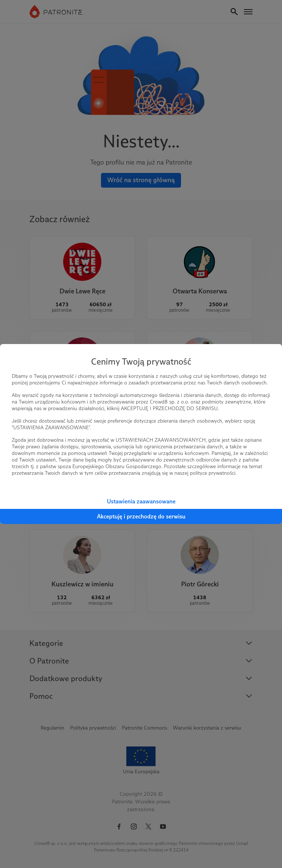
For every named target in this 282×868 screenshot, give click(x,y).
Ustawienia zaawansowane (141, 501)
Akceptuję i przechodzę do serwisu (141, 516)
